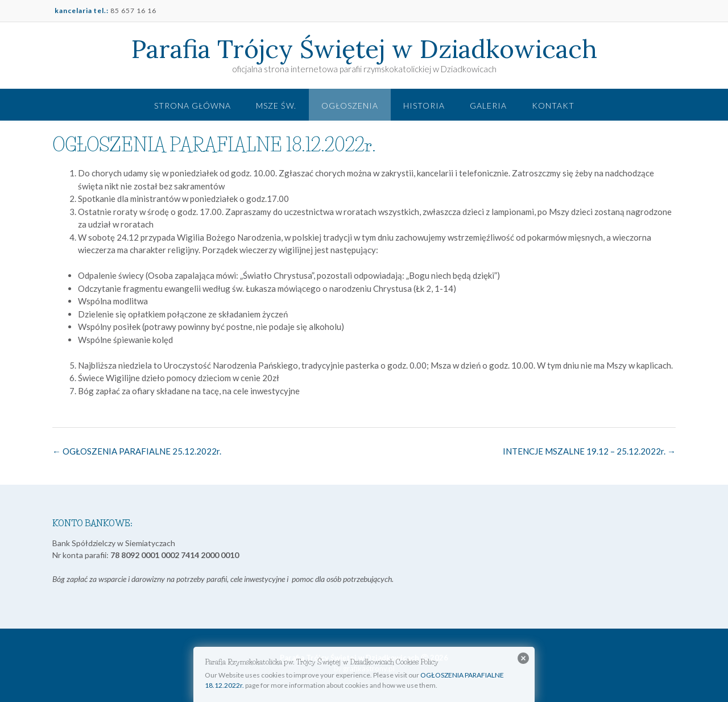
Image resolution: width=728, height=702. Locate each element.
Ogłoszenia (350, 106)
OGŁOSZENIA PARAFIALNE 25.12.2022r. (137, 451)
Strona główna (193, 106)
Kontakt (553, 106)
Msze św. (276, 106)
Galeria (488, 106)
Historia (424, 106)
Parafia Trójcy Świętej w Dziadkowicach (364, 49)
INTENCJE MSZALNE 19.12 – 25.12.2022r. (589, 451)
